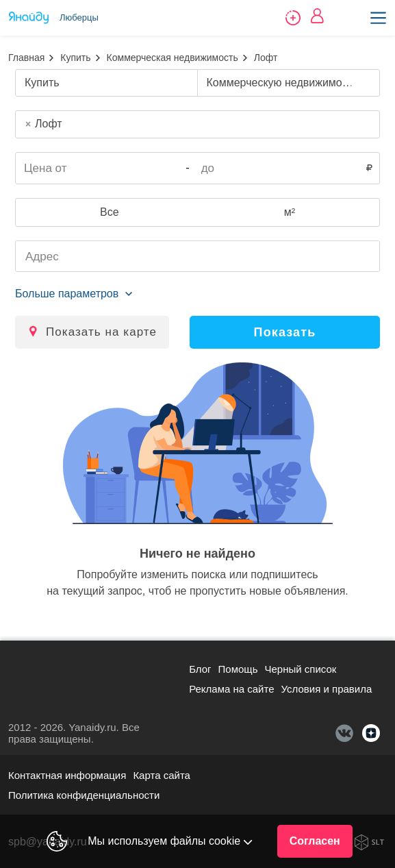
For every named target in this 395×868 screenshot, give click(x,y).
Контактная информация (67, 775)
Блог (200, 669)
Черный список (301, 669)
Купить (75, 58)
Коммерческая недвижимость (173, 58)
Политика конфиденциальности (84, 795)
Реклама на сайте (231, 689)
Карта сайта (162, 775)
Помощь (238, 669)
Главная (26, 58)
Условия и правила (327, 689)
